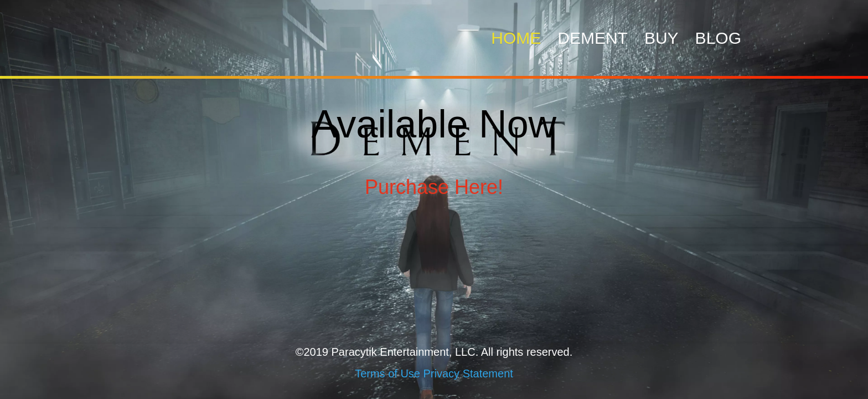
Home (516, 38)
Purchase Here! (434, 187)
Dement (593, 38)
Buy (662, 38)
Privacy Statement (468, 374)
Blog (718, 38)
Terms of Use (387, 374)
